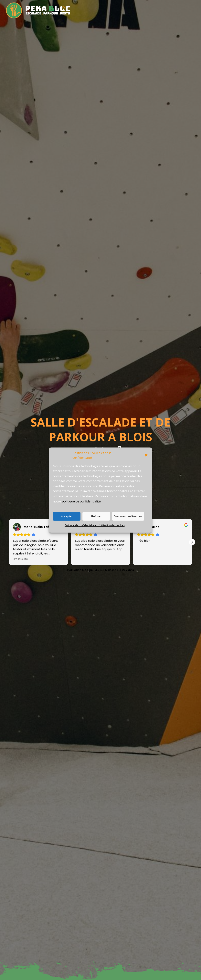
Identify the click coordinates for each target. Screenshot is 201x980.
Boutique (164, 7)
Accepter (67, 516)
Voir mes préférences (128, 516)
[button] (146, 455)
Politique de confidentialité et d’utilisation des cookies (95, 525)
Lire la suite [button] (20, 559)
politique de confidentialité (81, 501)
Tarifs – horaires (123, 7)
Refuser (96, 516)
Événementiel (186, 7)
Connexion (189, 14)
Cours (146, 7)
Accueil (84, 7)
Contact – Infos (165, 14)
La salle (99, 7)
